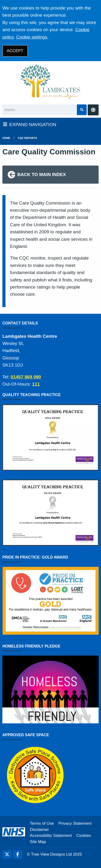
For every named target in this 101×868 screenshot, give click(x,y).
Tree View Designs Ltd (51, 854)
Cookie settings (32, 37)
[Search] (40, 110)
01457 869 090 (26, 377)
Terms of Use (42, 823)
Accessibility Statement (51, 836)
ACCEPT (15, 51)
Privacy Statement (75, 823)
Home (6, 138)
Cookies (84, 836)
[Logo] (50, 82)
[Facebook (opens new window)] (18, 854)
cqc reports (28, 138)
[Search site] (82, 110)
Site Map (38, 842)
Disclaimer (39, 830)
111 (36, 384)
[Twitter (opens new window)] (7, 854)
